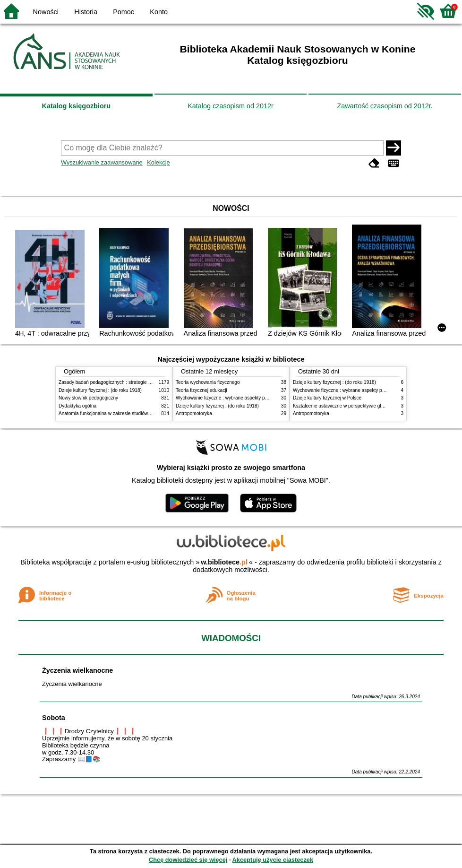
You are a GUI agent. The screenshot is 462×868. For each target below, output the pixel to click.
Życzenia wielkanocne (77, 670)
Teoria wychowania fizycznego (208, 382)
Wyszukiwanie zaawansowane (102, 162)
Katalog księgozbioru (77, 106)
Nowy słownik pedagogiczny (88, 398)
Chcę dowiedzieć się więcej (188, 860)
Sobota (54, 718)
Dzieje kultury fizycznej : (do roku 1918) (100, 390)
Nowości (46, 12)
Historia (86, 12)
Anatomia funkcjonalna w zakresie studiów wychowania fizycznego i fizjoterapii (141, 413)
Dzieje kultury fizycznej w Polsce (327, 398)
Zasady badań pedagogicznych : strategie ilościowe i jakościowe (126, 382)
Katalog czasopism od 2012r (231, 106)
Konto (159, 12)
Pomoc (124, 12)
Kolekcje (158, 162)
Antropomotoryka (194, 413)
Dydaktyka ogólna (77, 406)
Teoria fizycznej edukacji (201, 390)
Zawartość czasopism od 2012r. (385, 106)
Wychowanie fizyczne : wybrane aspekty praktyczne (231, 398)
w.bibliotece (224, 562)
